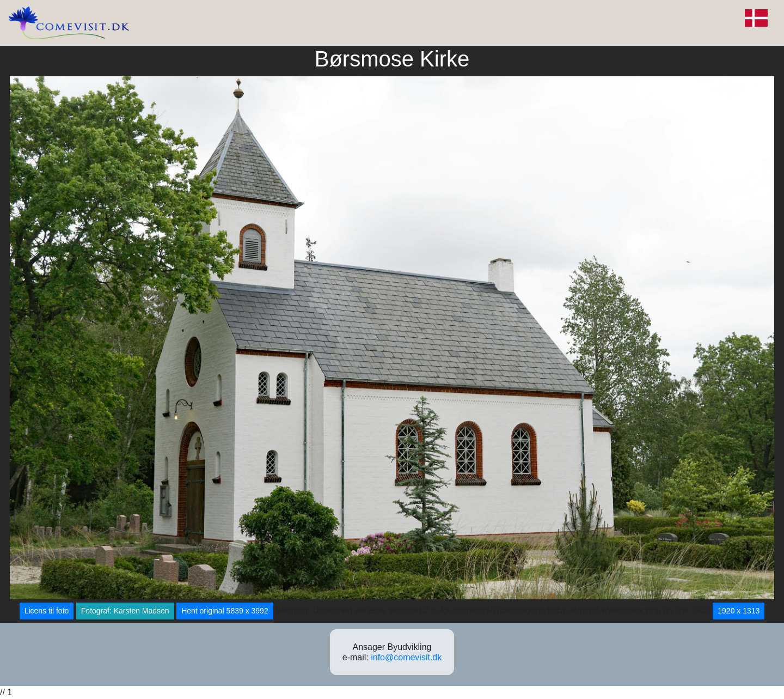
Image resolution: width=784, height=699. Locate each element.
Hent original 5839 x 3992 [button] (225, 611)
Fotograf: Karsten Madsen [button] (125, 611)
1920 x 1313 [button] (739, 611)
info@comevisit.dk (406, 657)
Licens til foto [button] (47, 611)
